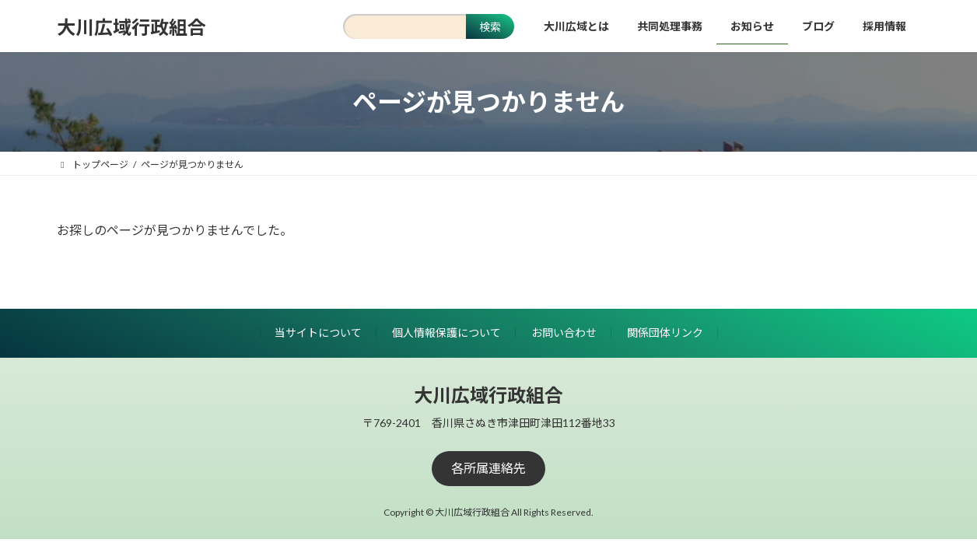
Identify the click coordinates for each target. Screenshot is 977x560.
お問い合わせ (564, 332)
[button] (488, 469)
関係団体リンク (665, 332)
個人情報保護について (446, 332)
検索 (490, 27)
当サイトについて (318, 332)
